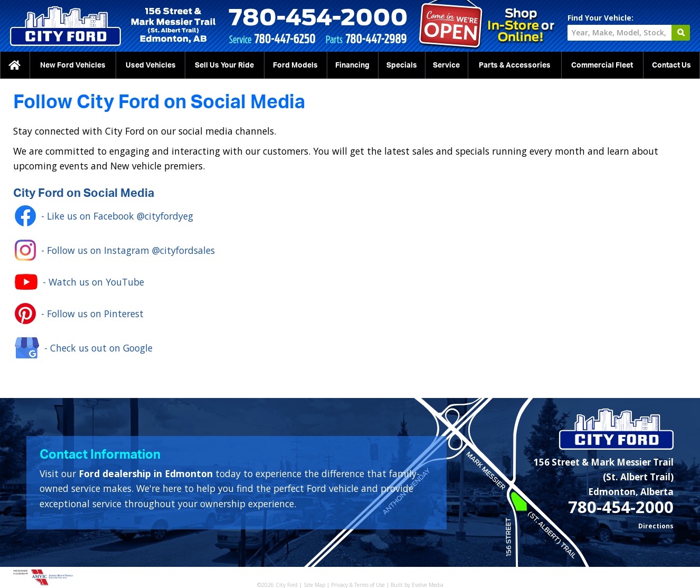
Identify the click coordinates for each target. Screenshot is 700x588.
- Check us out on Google (84, 348)
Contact (671, 65)
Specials (402, 65)
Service (446, 65)
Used (151, 65)
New (73, 65)
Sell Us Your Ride (224, 65)
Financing (352, 65)
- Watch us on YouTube (79, 282)
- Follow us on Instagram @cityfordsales (115, 250)
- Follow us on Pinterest (79, 314)
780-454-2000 (621, 507)
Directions (656, 526)
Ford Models (295, 65)
